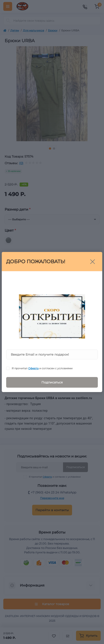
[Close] (93, 262)
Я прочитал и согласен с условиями (42, 368)
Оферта (33, 368)
